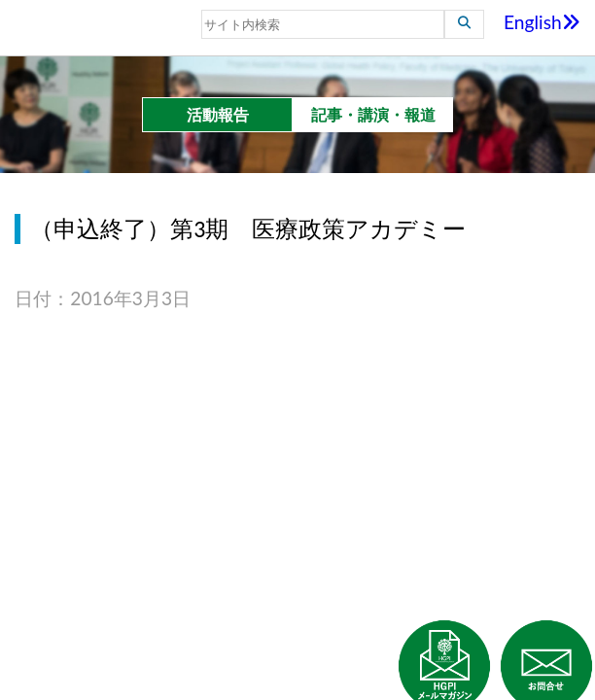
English (542, 22)
